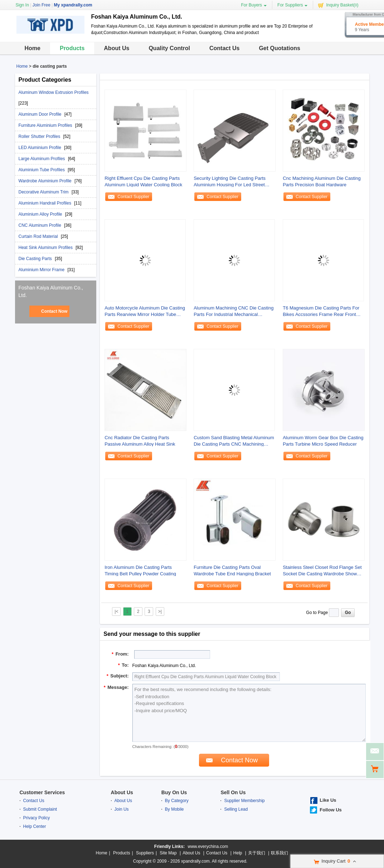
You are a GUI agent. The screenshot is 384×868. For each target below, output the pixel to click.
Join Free (42, 5)
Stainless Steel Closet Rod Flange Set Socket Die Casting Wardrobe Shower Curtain (322, 571)
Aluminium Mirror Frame (42, 270)
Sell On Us (233, 792)
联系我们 (280, 853)
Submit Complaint (40, 809)
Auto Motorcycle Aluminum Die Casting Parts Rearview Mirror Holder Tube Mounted (145, 311)
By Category (177, 801)
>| (160, 612)
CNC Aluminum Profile (41, 225)
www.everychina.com (208, 847)
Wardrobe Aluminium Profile (46, 181)
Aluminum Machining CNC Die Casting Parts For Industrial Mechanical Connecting (234, 311)
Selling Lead (236, 809)
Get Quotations (280, 48)
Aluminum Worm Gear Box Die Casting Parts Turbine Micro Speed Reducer (323, 441)
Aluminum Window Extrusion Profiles (54, 92)
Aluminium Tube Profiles (42, 170)
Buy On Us (174, 792)
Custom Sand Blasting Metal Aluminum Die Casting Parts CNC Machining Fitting (234, 441)
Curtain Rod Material (39, 236)
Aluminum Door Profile (41, 114)
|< (116, 612)
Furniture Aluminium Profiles (46, 125)
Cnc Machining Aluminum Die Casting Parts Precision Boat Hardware (322, 181)
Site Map (168, 853)
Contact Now (54, 311)
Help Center (35, 826)
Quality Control (169, 48)
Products (72, 48)
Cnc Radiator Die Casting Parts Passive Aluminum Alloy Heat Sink (140, 441)
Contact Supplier (133, 197)
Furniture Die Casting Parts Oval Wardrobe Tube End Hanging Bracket (232, 570)
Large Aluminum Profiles (42, 159)
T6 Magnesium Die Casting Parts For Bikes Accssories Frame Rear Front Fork (321, 311)
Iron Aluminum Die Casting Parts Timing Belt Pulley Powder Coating (140, 570)
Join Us (122, 809)
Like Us (328, 800)
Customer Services (42, 792)
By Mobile (174, 809)
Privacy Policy (37, 818)
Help (238, 853)
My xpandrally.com (73, 5)
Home (33, 48)
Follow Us (330, 810)
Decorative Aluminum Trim (44, 192)
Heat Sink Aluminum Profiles (46, 248)
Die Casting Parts (36, 259)
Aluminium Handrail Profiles (46, 203)
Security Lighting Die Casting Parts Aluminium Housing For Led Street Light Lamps (230, 182)
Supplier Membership (244, 801)
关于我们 (257, 853)
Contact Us (224, 48)
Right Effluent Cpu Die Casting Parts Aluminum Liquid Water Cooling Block (143, 181)
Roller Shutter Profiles (40, 136)
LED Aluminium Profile (41, 148)
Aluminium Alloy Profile (41, 214)
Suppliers (145, 853)
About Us (116, 48)
